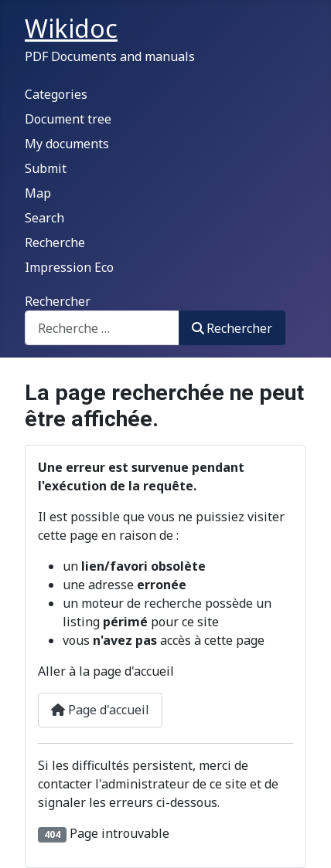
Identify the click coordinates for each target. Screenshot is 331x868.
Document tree (68, 119)
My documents (67, 144)
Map (38, 193)
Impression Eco (69, 267)
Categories (56, 94)
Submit (46, 168)
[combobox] (102, 328)
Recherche (55, 242)
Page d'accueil (100, 710)
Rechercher (58, 301)
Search (44, 218)
